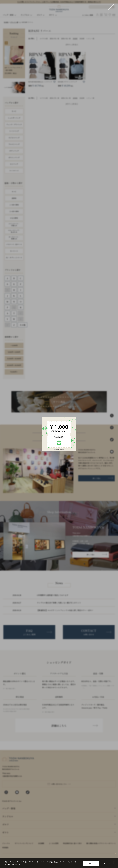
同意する (91, 863)
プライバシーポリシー (108, 863)
